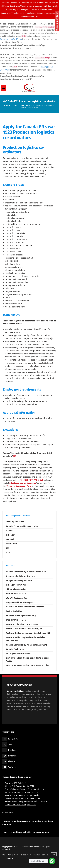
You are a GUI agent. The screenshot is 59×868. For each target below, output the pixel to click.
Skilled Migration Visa (16, 589)
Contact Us (13, 739)
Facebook (12, 750)
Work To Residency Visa (17, 598)
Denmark (10, 539)
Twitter (11, 745)
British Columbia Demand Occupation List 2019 (25, 789)
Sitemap (37, 855)
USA (8, 552)
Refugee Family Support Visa (19, 581)
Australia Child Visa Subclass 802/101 (23, 624)
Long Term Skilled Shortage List (21, 602)
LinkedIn (12, 761)
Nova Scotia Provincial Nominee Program (25, 607)
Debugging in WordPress (11, 39)
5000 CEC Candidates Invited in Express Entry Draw (26, 832)
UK (7, 548)
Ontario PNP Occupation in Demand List (22, 798)
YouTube (12, 767)
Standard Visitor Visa (16, 594)
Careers (45, 855)
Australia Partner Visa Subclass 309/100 (24, 629)
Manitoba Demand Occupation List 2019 (22, 792)
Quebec (9, 531)
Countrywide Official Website (31, 847)
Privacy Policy (13, 855)
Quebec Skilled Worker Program (21, 576)
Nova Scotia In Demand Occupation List (22, 795)
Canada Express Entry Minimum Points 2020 (26, 572)
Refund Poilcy (26, 855)
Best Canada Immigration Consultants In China (28, 665)
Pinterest (12, 756)
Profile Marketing (14, 611)
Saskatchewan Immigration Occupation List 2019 (26, 801)
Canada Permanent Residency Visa (22, 526)
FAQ (4, 855)
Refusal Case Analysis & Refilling (21, 615)
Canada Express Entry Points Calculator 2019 (27, 645)
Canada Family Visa (15, 649)
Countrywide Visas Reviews (18, 654)
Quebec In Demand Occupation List (20, 805)
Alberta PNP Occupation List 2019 (19, 786)
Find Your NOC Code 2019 (16, 783)
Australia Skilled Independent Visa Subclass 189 (28, 633)
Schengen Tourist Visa (16, 585)
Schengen (11, 535)
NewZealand (12, 544)
